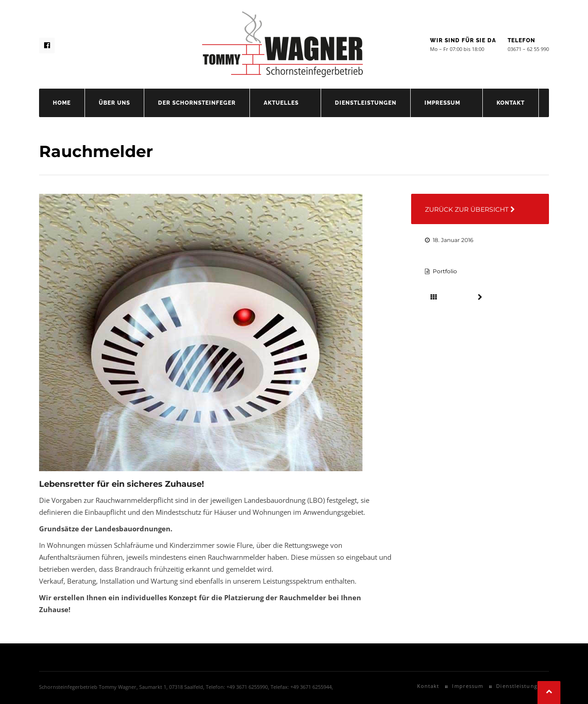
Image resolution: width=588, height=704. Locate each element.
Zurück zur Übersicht (470, 209)
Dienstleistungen (366, 103)
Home (62, 103)
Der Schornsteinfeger (197, 103)
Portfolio (445, 271)
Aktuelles (281, 103)
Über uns (114, 103)
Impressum (442, 103)
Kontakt (511, 103)
